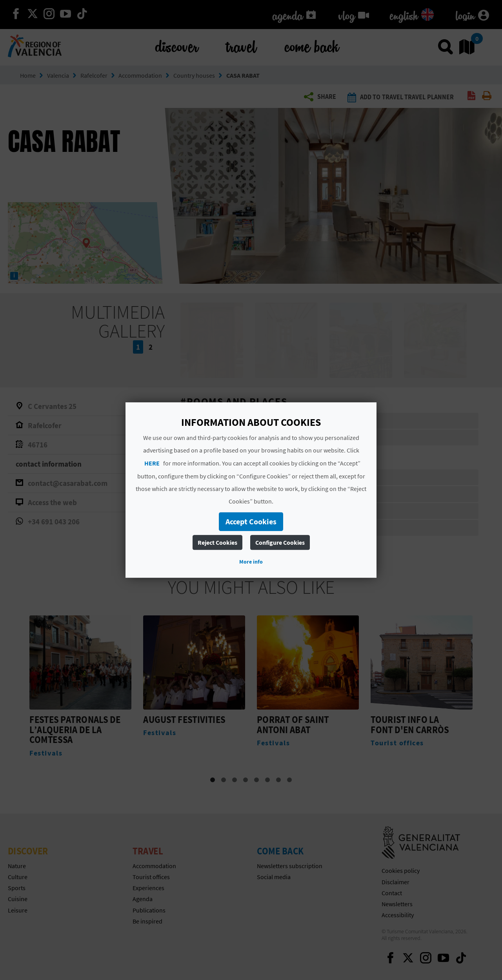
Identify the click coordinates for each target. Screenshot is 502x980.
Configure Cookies (280, 542)
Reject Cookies (217, 542)
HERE (152, 463)
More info (251, 562)
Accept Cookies (251, 521)
